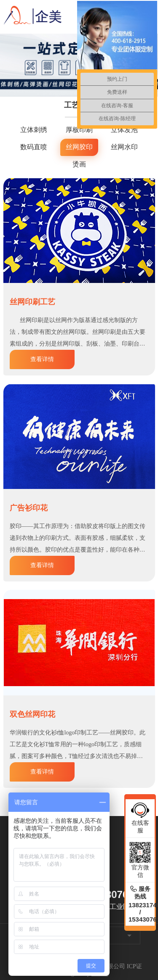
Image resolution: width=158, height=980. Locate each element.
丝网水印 (124, 147)
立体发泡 (124, 130)
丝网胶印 (79, 147)
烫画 (79, 164)
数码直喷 (34, 147)
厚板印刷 (79, 130)
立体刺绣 (34, 130)
